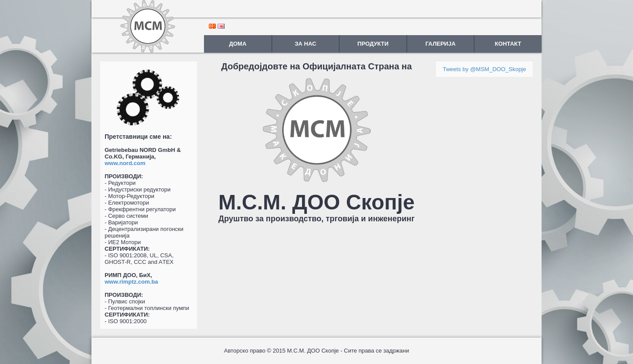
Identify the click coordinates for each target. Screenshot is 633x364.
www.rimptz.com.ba (131, 282)
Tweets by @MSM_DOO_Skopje (484, 69)
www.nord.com (125, 163)
